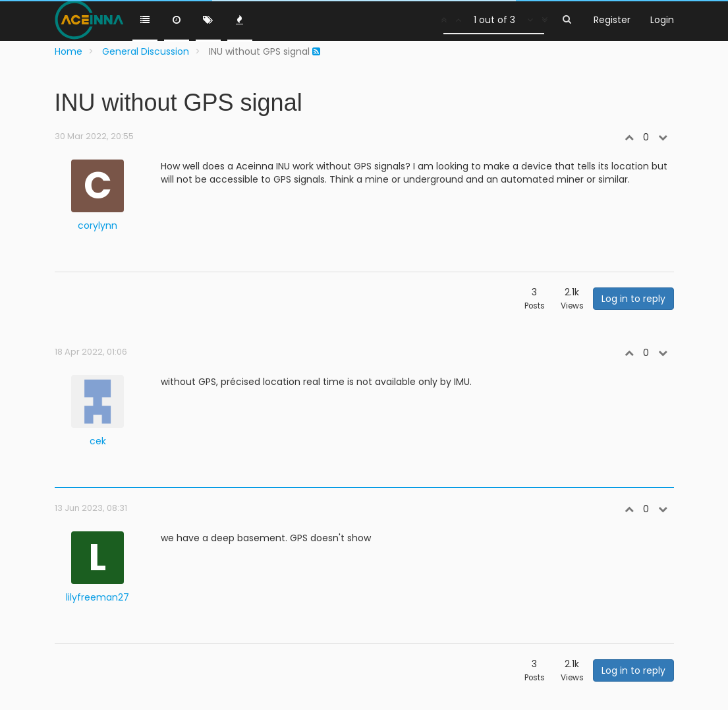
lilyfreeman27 (98, 597)
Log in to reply (633, 299)
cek (98, 441)
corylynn (98, 225)
